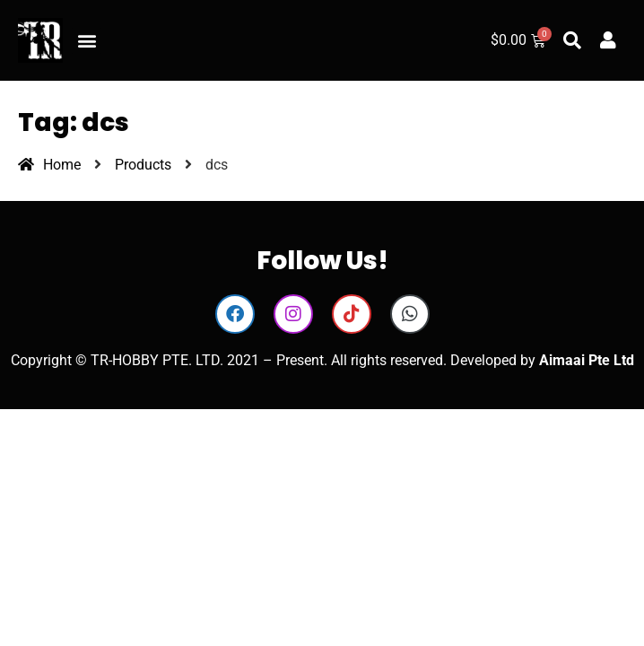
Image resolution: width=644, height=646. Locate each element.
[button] (87, 41)
